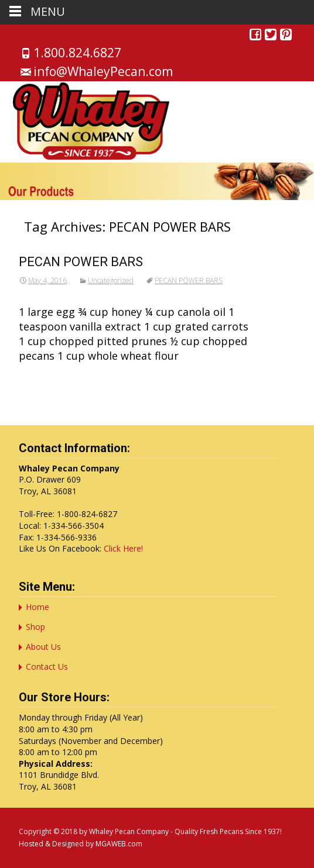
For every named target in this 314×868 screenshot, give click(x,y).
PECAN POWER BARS (81, 262)
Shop (35, 627)
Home (37, 607)
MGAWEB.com (119, 844)
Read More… (52, 377)
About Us (43, 647)
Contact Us (47, 666)
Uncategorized (111, 280)
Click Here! (123, 548)
